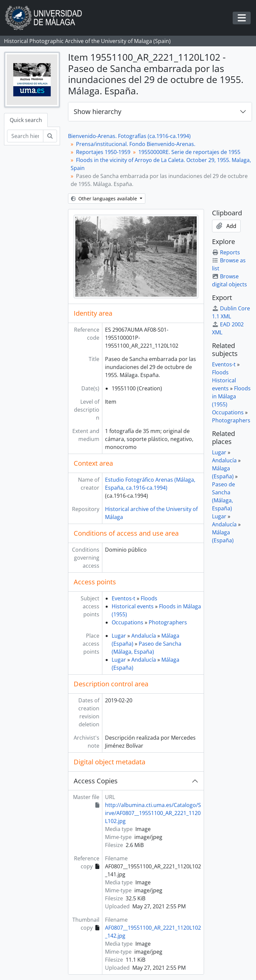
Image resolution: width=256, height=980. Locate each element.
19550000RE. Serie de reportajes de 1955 (189, 152)
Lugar (119, 636)
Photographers (168, 622)
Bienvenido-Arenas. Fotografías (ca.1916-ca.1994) (129, 136)
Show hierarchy (97, 111)
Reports (226, 252)
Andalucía (144, 636)
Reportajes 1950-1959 (103, 152)
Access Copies (96, 781)
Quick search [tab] (26, 120)
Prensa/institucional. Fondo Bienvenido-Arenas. (136, 144)
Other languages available (105, 198)
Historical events (133, 606)
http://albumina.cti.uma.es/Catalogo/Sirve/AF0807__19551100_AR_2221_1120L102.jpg (153, 813)
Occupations (127, 622)
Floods (149, 598)
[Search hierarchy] (25, 136)
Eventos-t (123, 598)
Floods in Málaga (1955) (231, 396)
